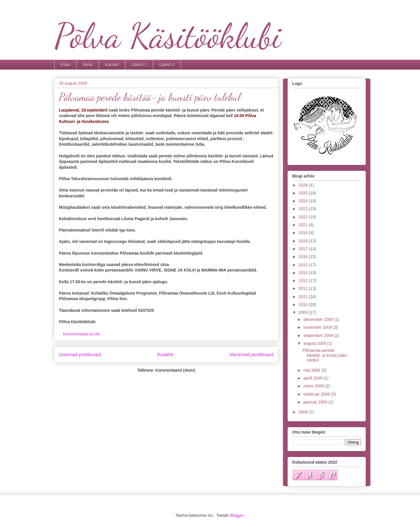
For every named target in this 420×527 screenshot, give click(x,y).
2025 (304, 193)
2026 (304, 185)
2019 (304, 233)
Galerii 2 (167, 65)
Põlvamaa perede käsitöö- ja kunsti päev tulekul (150, 97)
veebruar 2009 (317, 394)
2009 (304, 312)
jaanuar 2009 (316, 402)
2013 (304, 281)
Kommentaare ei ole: (82, 334)
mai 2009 (312, 370)
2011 (304, 297)
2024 (304, 201)
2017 (304, 249)
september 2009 (319, 335)
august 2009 (315, 343)
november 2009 (318, 327)
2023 (304, 209)
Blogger (236, 515)
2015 (304, 265)
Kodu (65, 65)
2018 (304, 241)
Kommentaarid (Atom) (175, 370)
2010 (304, 305)
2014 (304, 273)
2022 (304, 217)
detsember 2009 (319, 319)
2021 (304, 225)
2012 (304, 288)
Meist (88, 65)
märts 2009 (314, 386)
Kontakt (112, 65)
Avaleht (165, 355)
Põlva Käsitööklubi (168, 36)
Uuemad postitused (80, 355)
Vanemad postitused (251, 355)
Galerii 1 (139, 65)
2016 (304, 257)
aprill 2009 (313, 378)
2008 (304, 412)
